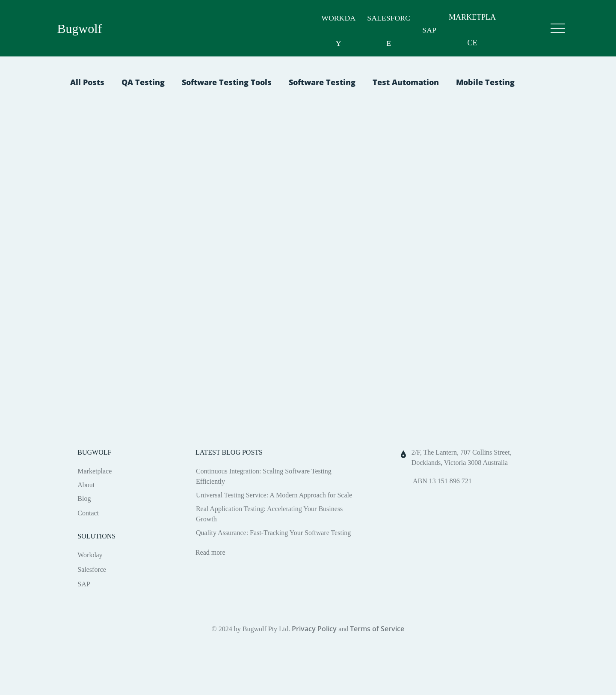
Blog (84, 498)
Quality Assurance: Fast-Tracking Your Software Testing (273, 533)
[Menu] (558, 28)
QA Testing (143, 82)
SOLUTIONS (96, 536)
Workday (90, 555)
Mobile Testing (485, 82)
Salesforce (92, 569)
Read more (210, 552)
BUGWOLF (94, 452)
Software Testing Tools (227, 82)
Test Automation (406, 82)
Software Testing (322, 82)
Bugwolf (80, 28)
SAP (427, 30)
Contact (88, 513)
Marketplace (95, 471)
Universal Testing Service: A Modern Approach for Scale (274, 495)
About (86, 485)
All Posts (87, 82)
